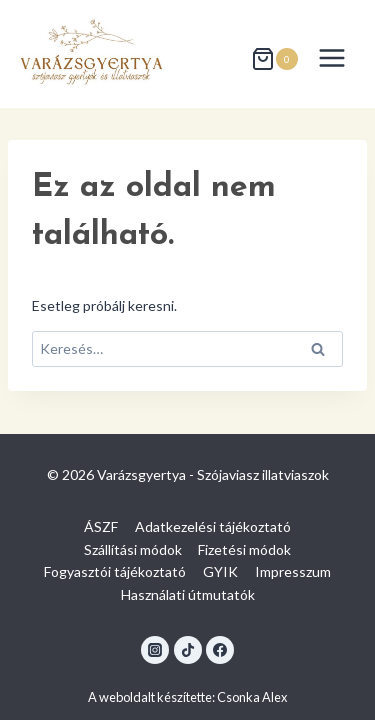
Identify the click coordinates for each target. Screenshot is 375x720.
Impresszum (293, 571)
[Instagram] (155, 650)
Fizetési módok (244, 549)
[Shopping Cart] (274, 58)
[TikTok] (188, 650)
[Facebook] (220, 650)
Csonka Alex (252, 697)
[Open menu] (331, 57)
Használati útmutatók (188, 594)
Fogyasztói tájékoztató (115, 571)
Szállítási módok (133, 549)
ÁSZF (101, 526)
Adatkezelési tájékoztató (213, 526)
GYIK (220, 571)
